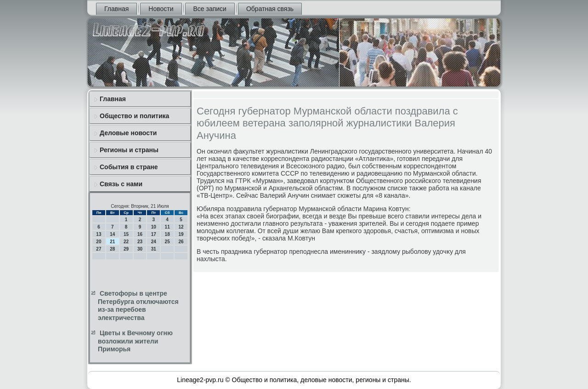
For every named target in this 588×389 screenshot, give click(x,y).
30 (140, 249)
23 (140, 242)
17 (154, 234)
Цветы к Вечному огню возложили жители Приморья (135, 341)
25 (167, 242)
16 (140, 234)
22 (126, 242)
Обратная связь (270, 9)
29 (126, 249)
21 (112, 242)
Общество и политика (134, 116)
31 (154, 249)
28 (112, 249)
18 (167, 234)
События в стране (129, 167)
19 (181, 234)
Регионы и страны (129, 150)
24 (154, 242)
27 (99, 249)
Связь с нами (121, 184)
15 (126, 234)
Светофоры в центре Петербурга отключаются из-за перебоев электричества (138, 306)
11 (167, 227)
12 (181, 227)
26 (181, 242)
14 (112, 234)
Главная (116, 9)
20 (99, 242)
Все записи (210, 9)
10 (154, 227)
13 (99, 234)
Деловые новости (128, 133)
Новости (161, 9)
